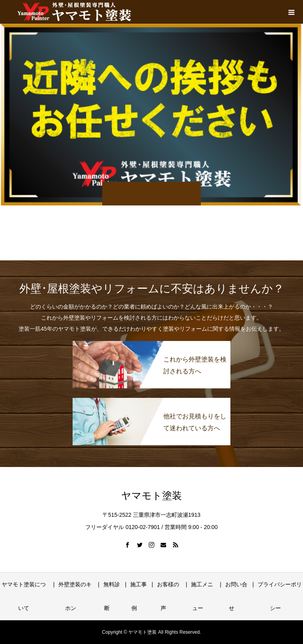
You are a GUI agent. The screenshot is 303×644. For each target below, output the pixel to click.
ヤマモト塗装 (151, 496)
